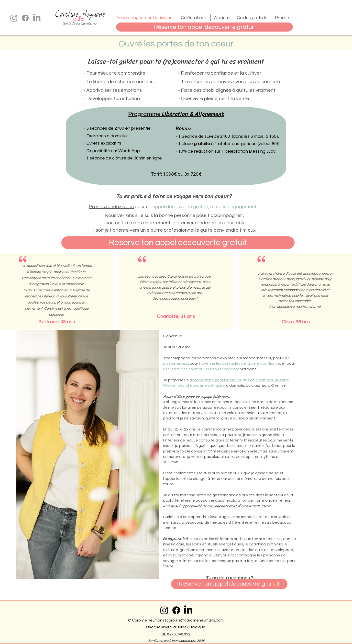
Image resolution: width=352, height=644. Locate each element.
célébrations (262, 380)
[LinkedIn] (37, 18)
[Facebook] (25, 18)
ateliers (192, 385)
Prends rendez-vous (111, 207)
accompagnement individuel (215, 380)
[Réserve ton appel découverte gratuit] (204, 27)
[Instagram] (14, 18)
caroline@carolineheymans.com (195, 620)
